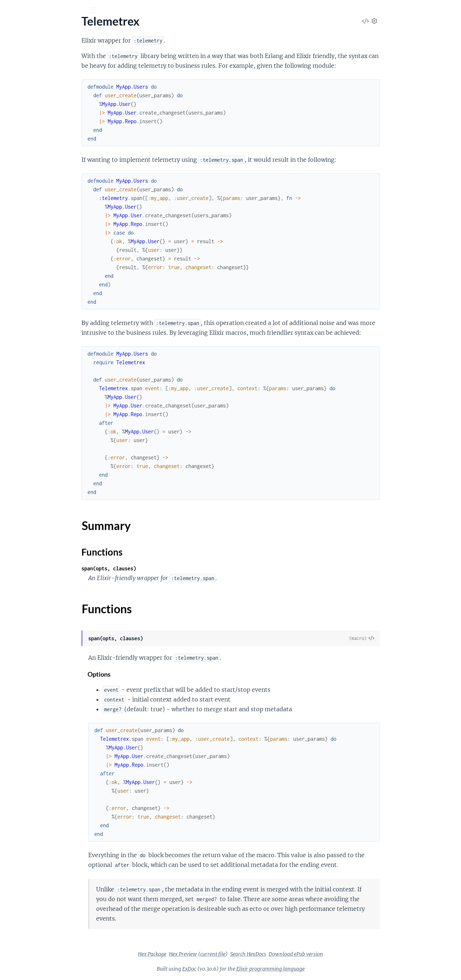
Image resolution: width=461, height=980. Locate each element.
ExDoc (243, 969)
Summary (24, 85)
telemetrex (26, 28)
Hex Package (206, 954)
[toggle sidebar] (98, 11)
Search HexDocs (302, 954)
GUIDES (17, 50)
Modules (46, 50)
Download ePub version (350, 954)
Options (153, 674)
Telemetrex (19, 72)
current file (267, 954)
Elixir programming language (325, 969)
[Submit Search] (11, 11)
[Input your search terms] (54, 10)
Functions (24, 93)
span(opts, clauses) (163, 568)
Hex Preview (237, 954)
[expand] (101, 72)
